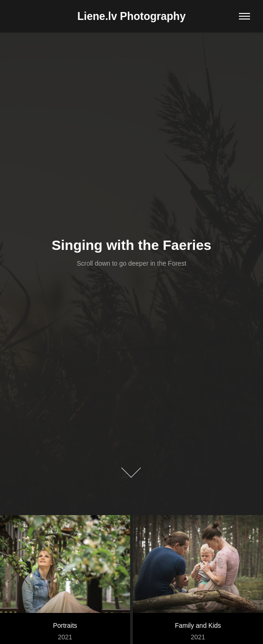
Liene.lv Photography (131, 16)
